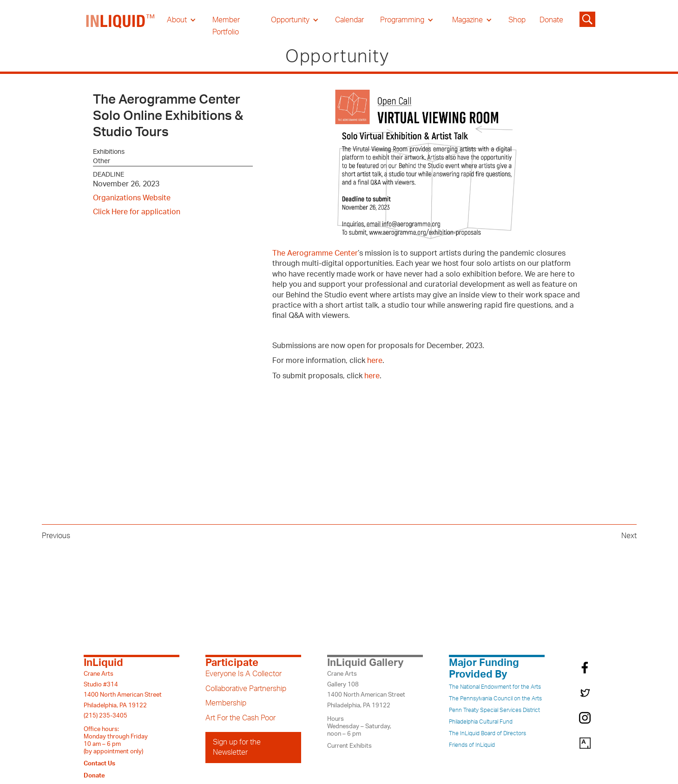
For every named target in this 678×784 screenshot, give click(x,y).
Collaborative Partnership (246, 689)
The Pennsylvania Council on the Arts (495, 698)
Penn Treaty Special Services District (494, 710)
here (375, 361)
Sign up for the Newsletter (237, 747)
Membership (226, 703)
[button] (181, 20)
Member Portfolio (226, 26)
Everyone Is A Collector (244, 674)
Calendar (349, 20)
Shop (517, 20)
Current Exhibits (349, 746)
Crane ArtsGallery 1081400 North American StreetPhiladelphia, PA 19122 (366, 689)
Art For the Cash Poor (240, 718)
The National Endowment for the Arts (495, 687)
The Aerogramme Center (315, 253)
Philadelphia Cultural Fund (481, 722)
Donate (551, 20)
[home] (121, 26)
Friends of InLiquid (472, 745)
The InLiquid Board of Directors (487, 733)
